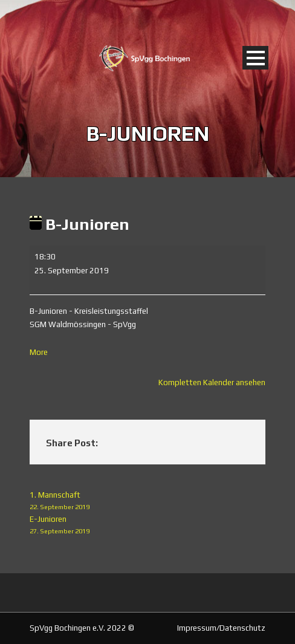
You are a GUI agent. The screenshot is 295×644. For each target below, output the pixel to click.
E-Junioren (147, 526)
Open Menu (255, 58)
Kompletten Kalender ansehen (212, 382)
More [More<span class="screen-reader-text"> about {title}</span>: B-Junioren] (39, 352)
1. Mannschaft (147, 502)
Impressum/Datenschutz (221, 628)
